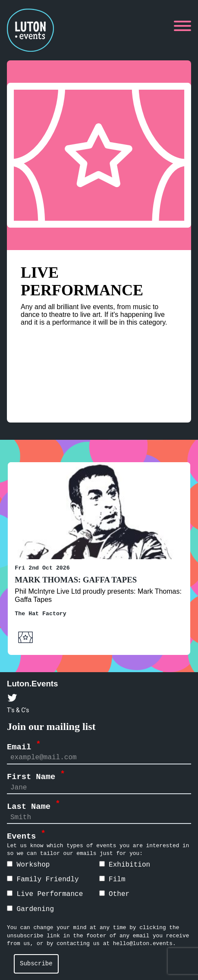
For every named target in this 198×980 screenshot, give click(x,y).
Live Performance (45, 894)
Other (115, 894)
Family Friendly (43, 879)
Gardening (30, 909)
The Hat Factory (40, 613)
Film (112, 879)
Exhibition (125, 864)
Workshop (28, 864)
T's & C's (18, 710)
